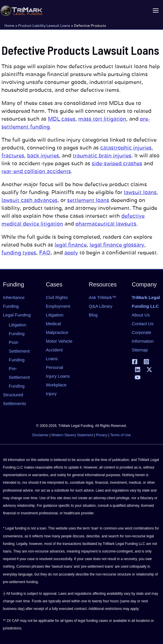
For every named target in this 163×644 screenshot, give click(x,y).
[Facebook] (135, 362)
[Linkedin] (138, 369)
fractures (13, 155)
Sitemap (140, 350)
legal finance (71, 245)
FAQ (45, 253)
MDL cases (62, 119)
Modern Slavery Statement (72, 435)
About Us (141, 315)
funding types (19, 253)
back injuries (43, 155)
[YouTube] (138, 377)
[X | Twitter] (149, 369)
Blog (93, 315)
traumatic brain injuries (102, 155)
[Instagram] (146, 362)
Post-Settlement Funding (19, 351)
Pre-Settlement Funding (19, 377)
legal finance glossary (117, 245)
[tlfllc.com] (21, 10)
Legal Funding (17, 315)
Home (9, 25)
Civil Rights (57, 297)
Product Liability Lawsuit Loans (44, 25)
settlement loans (88, 200)
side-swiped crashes (117, 163)
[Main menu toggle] (156, 11)
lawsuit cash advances (30, 200)
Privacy (102, 435)
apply (71, 253)
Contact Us (143, 324)
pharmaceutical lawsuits (106, 224)
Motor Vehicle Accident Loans (59, 350)
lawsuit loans (140, 192)
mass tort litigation (102, 119)
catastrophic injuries (126, 148)
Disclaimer (40, 435)
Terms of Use (120, 435)
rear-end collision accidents (36, 171)
